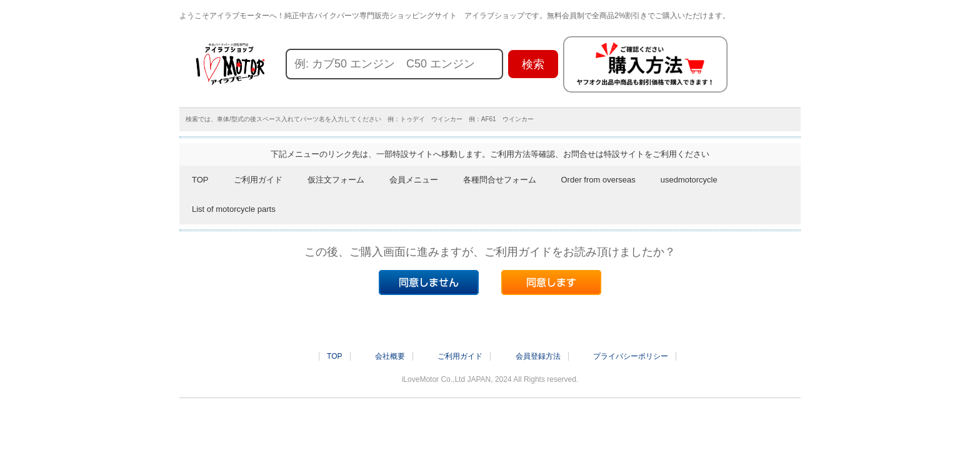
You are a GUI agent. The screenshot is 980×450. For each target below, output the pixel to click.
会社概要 (390, 356)
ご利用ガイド (258, 180)
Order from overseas (598, 180)
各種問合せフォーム (500, 180)
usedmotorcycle (689, 180)
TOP (200, 180)
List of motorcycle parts (234, 209)
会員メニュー (414, 180)
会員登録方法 (538, 356)
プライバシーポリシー (631, 356)
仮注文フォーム (336, 180)
